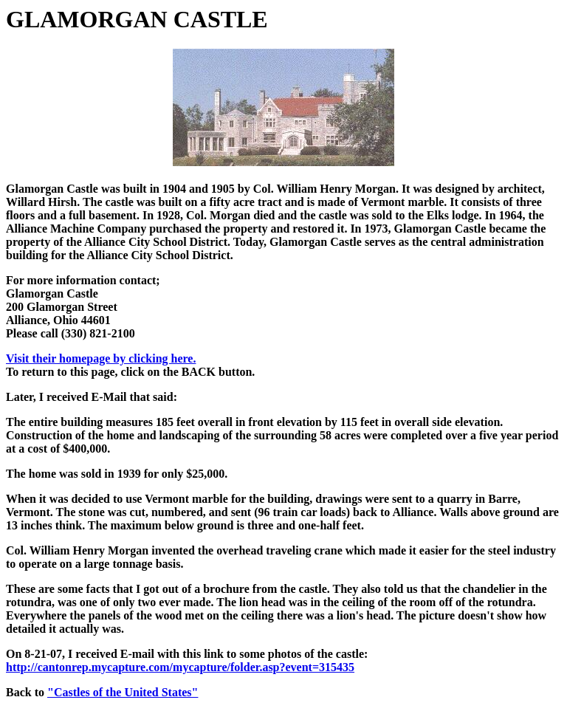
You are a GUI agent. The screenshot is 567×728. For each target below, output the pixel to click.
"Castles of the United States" (123, 692)
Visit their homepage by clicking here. (101, 358)
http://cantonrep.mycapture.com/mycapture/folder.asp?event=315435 (180, 667)
